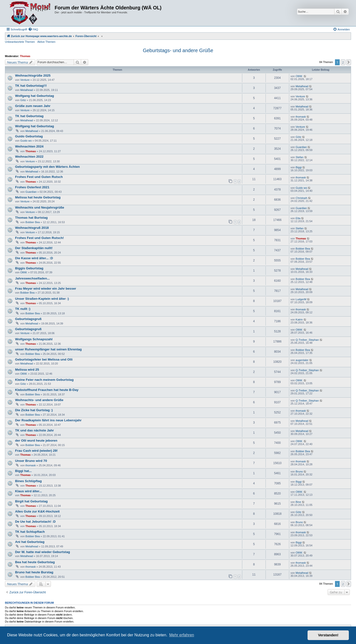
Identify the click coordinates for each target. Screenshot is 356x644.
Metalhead (27, 90)
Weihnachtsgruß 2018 (32, 228)
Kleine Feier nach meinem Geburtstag (44, 380)
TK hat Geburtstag (29, 116)
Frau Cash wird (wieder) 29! (36, 451)
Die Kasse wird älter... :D (34, 258)
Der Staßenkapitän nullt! (34, 248)
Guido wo (26, 141)
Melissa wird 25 (27, 370)
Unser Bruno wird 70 (31, 461)
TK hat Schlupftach (30, 532)
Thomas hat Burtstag (31, 218)
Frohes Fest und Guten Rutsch (39, 177)
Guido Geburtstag (29, 136)
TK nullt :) (23, 309)
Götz (23, 100)
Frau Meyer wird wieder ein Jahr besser (46, 289)
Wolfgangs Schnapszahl (34, 339)
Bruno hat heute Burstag (34, 572)
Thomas (25, 56)
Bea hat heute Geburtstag (35, 562)
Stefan (300, 157)
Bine (298, 502)
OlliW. (299, 76)
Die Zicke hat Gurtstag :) (34, 410)
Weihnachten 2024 (29, 146)
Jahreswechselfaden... (32, 278)
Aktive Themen (46, 42)
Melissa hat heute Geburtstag (38, 197)
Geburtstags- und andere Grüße (178, 50)
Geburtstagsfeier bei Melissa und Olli (44, 359)
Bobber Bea (33, 222)
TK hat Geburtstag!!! (31, 86)
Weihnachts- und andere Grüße (39, 400)
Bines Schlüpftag (28, 481)
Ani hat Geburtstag (30, 542)
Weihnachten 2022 (29, 157)
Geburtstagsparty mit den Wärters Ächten (47, 167)
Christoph (301, 198)
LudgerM (301, 299)
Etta (298, 218)
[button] (349, 62)
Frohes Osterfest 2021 (32, 187)
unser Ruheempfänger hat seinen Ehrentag (48, 349)
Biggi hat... (23, 471)
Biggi (299, 167)
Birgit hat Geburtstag (31, 501)
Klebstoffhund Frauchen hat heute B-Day (47, 390)
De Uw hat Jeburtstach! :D (35, 522)
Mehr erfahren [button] (182, 635)
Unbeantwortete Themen (20, 42)
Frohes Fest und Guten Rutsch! (39, 238)
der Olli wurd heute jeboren (36, 440)
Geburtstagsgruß (28, 319)
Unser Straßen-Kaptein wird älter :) (42, 299)
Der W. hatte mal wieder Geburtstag (43, 552)
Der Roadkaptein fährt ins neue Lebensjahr (48, 420)
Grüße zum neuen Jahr (33, 106)
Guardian (301, 147)
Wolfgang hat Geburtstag (34, 96)
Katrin (299, 320)
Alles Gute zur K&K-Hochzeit (37, 511)
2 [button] (343, 62)
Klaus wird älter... (28, 491)
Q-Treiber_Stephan (307, 340)
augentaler (302, 360)
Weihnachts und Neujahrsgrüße (40, 207)
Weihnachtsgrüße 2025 (33, 75)
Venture (25, 80)
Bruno (299, 472)
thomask (301, 117)
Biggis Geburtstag (29, 268)
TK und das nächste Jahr (34, 430)
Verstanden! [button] (328, 635)
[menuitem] (33, 29)
